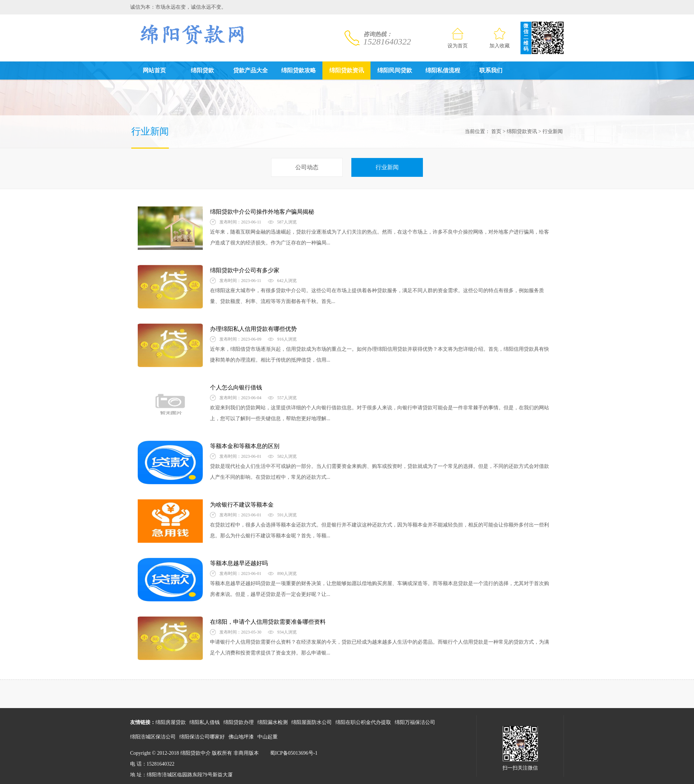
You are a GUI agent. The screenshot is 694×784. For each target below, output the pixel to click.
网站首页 (154, 70)
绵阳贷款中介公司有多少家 (245, 269)
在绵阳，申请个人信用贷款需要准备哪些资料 (268, 620)
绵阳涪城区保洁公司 (153, 737)
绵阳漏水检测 (273, 722)
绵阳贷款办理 (239, 722)
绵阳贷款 (202, 70)
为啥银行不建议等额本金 (242, 503)
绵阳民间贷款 (395, 70)
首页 (495, 131)
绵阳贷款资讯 (347, 70)
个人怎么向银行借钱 (236, 386)
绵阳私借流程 (443, 70)
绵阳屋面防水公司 (312, 722)
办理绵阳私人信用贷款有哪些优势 (253, 327)
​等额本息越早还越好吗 (239, 562)
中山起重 (267, 737)
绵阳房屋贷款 (171, 722)
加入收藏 (500, 38)
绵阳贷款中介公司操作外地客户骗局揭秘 (262, 210)
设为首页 (458, 38)
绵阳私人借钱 (205, 722)
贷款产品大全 (250, 70)
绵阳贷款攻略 (299, 70)
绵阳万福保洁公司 (415, 722)
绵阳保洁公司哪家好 (202, 737)
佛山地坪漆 (241, 737)
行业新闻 (551, 131)
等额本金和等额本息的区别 (245, 445)
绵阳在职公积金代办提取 (363, 722)
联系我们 (491, 70)
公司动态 (307, 166)
